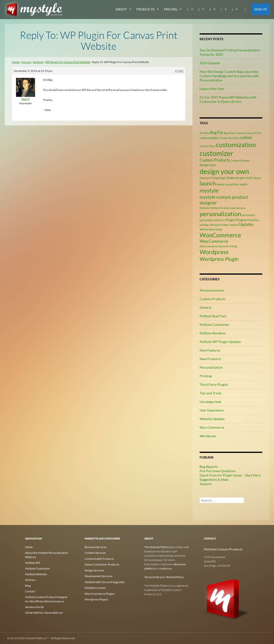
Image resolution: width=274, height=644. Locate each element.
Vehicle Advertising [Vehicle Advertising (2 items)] (211, 229)
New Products (210, 359)
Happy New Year (212, 89)
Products (145, 9)
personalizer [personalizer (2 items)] (207, 220)
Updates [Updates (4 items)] (246, 224)
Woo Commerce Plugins (100, 593)
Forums (26, 62)
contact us (165, 568)
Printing (206, 376)
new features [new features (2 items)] (238, 208)
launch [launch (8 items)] (208, 183)
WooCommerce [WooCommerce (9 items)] (220, 235)
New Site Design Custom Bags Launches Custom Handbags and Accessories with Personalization (229, 76)
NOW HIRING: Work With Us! (44, 613)
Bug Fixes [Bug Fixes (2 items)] (229, 133)
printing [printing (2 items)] (204, 225)
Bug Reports (209, 467)
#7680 (179, 71)
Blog (28, 586)
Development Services (98, 576)
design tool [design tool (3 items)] (208, 165)
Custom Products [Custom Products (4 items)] (215, 160)
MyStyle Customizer (215, 324)
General (205, 307)
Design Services (94, 570)
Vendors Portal (34, 607)
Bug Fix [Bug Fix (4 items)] (216, 133)
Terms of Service (154, 577)
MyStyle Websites (36, 574)
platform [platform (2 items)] (220, 220)
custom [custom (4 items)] (246, 138)
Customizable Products (99, 558)
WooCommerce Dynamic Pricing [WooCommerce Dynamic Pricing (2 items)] (218, 246)
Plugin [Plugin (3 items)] (230, 220)
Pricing (171, 9)
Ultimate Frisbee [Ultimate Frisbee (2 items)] (219, 225)
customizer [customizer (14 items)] (216, 153)
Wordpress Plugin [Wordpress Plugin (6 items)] (219, 259)
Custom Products (213, 299)
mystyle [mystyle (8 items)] (209, 190)
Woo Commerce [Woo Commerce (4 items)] (214, 241)
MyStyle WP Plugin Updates (220, 342)
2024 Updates (210, 63)
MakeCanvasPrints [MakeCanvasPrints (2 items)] (228, 184)
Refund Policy (175, 577)
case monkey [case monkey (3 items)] (209, 138)
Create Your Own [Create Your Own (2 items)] (229, 138)
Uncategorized (210, 402)
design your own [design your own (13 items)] (224, 171)
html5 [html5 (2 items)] (249, 178)
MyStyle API (33, 563)
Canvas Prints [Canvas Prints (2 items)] (253, 133)
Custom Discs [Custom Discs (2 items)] (207, 146)
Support (38, 62)
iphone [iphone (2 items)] (257, 178)
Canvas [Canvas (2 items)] (240, 133)
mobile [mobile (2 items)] (244, 184)
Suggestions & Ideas (214, 479)
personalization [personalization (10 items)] (220, 214)
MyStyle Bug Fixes (213, 316)
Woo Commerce (212, 427)
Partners (30, 580)
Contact (30, 591)
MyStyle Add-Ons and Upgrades (105, 581)
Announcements (212, 290)
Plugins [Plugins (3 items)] (241, 220)
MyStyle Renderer (213, 333)
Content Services (95, 553)
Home (16, 62)
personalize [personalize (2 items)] (248, 215)
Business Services (96, 547)
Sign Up (261, 9)
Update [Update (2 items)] (234, 225)
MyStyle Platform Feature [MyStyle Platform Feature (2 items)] (215, 208)
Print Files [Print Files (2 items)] (253, 220)
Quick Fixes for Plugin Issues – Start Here (230, 475)
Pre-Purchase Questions (218, 471)
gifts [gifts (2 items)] (243, 178)
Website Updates (212, 419)
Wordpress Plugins (96, 598)
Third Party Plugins (214, 384)
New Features (210, 350)
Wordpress (208, 436)
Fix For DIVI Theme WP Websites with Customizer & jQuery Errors (228, 99)
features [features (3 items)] (233, 178)
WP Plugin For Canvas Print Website (68, 62)
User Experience (212, 410)
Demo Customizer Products (102, 564)
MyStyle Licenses (95, 587)
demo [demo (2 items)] (246, 161)
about (121, 9)
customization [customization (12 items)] (236, 145)
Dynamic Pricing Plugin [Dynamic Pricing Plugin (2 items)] (213, 178)
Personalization (211, 367)
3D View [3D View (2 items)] (204, 133)
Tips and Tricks (211, 393)
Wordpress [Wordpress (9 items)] (214, 252)
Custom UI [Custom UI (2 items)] (236, 161)
